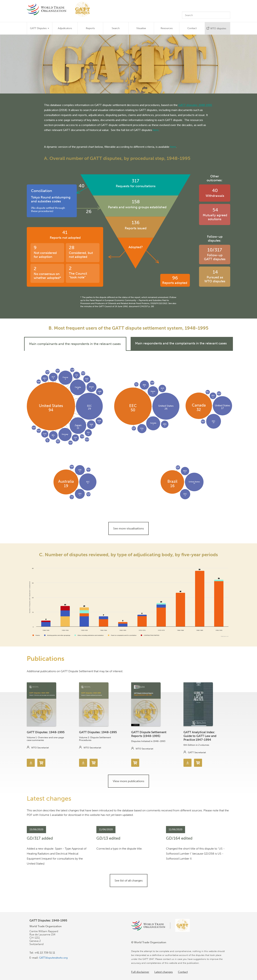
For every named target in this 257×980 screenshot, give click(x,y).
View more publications (128, 781)
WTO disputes (218, 28)
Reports (90, 28)
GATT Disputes (40, 28)
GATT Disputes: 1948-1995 (46, 732)
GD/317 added (40, 838)
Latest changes (164, 972)
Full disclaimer (140, 972)
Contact (192, 28)
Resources (167, 28)
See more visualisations (128, 528)
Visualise (141, 28)
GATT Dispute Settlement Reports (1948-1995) (149, 734)
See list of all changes (129, 881)
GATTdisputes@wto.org (53, 958)
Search (116, 28)
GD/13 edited (108, 838)
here (156, 130)
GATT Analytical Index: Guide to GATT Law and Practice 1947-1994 (200, 736)
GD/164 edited (179, 838)
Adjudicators (65, 28)
